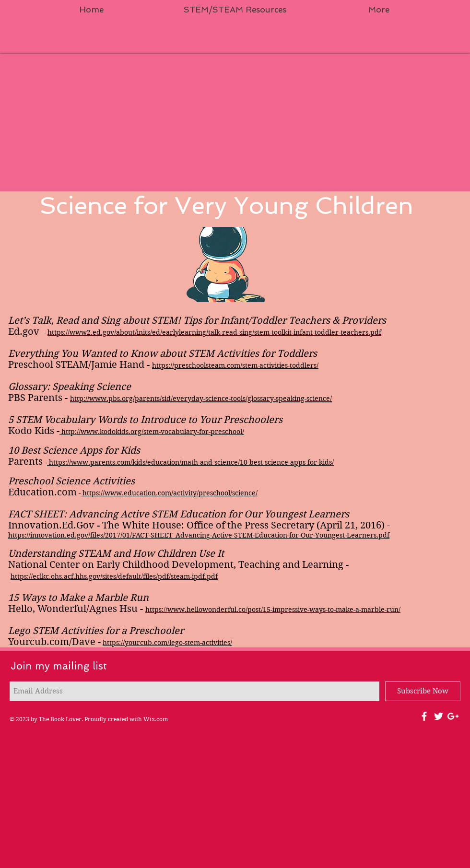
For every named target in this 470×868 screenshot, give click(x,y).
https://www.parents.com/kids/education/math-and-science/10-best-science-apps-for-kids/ (191, 462)
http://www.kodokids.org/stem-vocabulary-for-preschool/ (153, 432)
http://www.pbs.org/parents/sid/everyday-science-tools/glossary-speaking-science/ (201, 399)
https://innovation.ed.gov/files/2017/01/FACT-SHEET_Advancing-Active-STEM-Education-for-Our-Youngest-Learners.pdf (199, 535)
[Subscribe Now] (423, 691)
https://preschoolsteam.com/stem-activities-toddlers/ (235, 365)
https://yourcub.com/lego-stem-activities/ (167, 643)
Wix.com (156, 719)
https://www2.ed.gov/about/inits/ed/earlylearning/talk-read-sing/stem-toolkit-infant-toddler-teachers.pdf (214, 332)
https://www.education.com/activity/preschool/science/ (170, 493)
